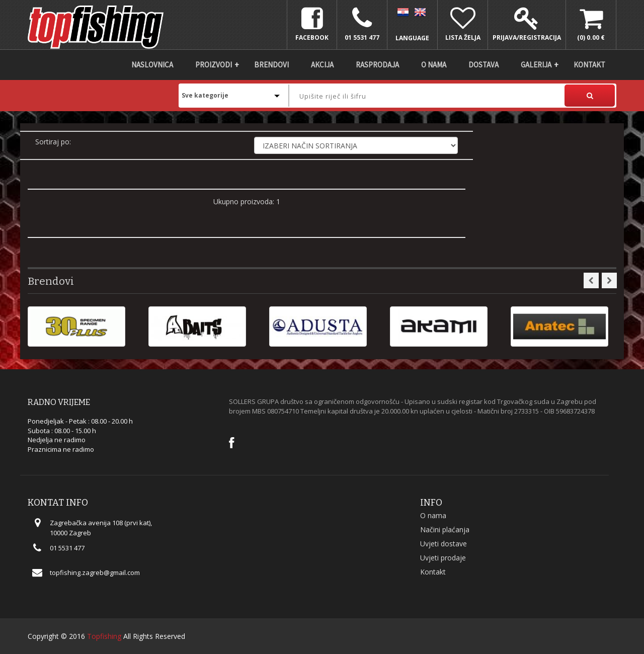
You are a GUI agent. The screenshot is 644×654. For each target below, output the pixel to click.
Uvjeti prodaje (443, 558)
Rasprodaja (377, 65)
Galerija (536, 65)
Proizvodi (214, 65)
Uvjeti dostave (444, 544)
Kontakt (589, 65)
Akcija (322, 65)
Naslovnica (152, 65)
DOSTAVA (484, 65)
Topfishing (104, 636)
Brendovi (271, 65)
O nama (434, 65)
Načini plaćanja (445, 529)
